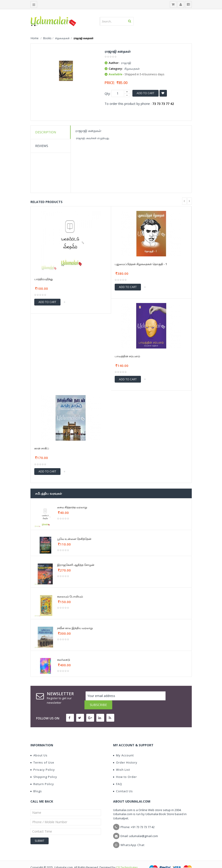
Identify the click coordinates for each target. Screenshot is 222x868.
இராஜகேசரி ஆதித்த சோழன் (76, 565)
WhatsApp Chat (133, 836)
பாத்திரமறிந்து (44, 279)
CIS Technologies (127, 858)
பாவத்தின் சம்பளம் (127, 356)
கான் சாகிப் (42, 448)
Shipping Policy (44, 768)
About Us (39, 746)
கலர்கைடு (64, 660)
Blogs (36, 782)
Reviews (42, 146)
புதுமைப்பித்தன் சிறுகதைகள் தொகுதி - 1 (141, 264)
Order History (125, 753)
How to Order (125, 768)
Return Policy (42, 775)
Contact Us (123, 782)
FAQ (118, 775)
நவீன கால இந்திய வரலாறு (75, 628)
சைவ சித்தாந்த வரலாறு (72, 507)
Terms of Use (42, 753)
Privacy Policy (43, 761)
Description (46, 132)
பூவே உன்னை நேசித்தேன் (74, 539)
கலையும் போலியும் (70, 596)
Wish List (122, 761)
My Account (123, 746)
